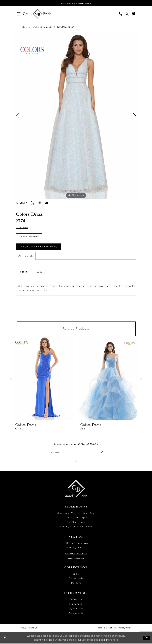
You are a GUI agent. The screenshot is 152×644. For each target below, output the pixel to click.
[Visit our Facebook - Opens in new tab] (76, 462)
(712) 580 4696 (76, 559)
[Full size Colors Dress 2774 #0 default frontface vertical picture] (76, 116)
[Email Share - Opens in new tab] (47, 203)
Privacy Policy (125, 628)
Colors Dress (42, 27)
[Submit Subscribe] (101, 453)
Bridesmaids (76, 579)
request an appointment (37, 290)
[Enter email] (76, 453)
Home (23, 27)
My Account (76, 609)
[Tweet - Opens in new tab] (33, 203)
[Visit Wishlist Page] (134, 14)
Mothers (76, 583)
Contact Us (76, 600)
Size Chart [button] (22, 228)
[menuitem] (19, 14)
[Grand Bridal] (38, 14)
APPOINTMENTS (76, 554)
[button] (19, 14)
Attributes (26, 256)
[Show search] (127, 14)
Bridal (76, 574)
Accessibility (76, 614)
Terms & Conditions (107, 628)
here (115, 640)
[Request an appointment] (76, 3)
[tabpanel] (76, 116)
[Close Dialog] (5, 638)
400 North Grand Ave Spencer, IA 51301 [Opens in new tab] (76, 546)
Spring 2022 (66, 27)
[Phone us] (121, 14)
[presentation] (44, 378)
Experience (76, 604)
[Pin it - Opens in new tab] (40, 203)
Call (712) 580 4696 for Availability (39, 247)
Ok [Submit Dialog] (147, 638)
